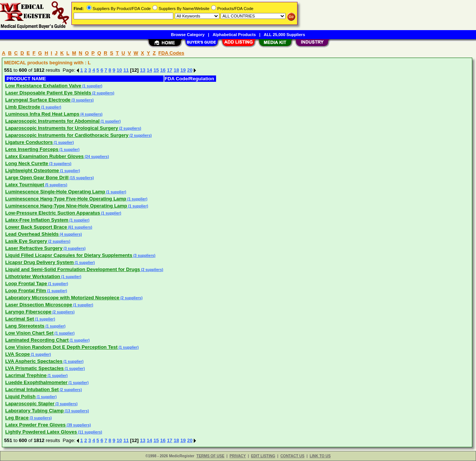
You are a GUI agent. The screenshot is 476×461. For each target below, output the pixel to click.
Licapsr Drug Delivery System (39, 262)
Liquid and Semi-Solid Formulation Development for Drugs (73, 269)
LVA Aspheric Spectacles (34, 361)
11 (126, 70)
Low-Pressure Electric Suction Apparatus (53, 213)
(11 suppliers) (90, 432)
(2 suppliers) (103, 93)
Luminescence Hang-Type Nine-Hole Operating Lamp (66, 206)
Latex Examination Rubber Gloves (44, 156)
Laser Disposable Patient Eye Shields (48, 93)
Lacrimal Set (20, 319)
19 (183, 70)
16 (163, 70)
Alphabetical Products (234, 35)
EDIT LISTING (263, 456)
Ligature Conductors (29, 142)
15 (156, 70)
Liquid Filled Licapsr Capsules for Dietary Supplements (69, 255)
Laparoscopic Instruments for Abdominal (52, 121)
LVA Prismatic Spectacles (34, 368)
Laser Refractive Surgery (34, 248)
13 (143, 70)
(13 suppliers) (76, 411)
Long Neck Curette (27, 163)
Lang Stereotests (25, 326)
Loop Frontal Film (26, 291)
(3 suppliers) (82, 100)
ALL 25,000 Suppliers (284, 35)
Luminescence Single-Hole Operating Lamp (55, 192)
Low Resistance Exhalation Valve (43, 86)
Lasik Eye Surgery (26, 241)
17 (170, 70)
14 (149, 70)
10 (119, 70)
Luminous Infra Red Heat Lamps (42, 114)
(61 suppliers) (80, 227)
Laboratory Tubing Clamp (34, 411)
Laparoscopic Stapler (30, 404)
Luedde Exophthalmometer (36, 382)
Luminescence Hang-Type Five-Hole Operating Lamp (66, 199)
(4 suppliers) (91, 114)
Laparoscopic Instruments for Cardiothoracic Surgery (67, 135)
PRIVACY (238, 456)
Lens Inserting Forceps (32, 149)
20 (190, 70)
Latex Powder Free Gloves (36, 425)
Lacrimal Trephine (26, 375)
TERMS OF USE (210, 456)
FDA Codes (171, 53)
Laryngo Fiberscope (28, 312)
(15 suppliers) (81, 178)
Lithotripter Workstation (33, 276)
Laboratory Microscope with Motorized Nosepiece (62, 298)
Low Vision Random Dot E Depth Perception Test (61, 347)
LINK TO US (320, 456)
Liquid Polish (20, 396)
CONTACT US (292, 456)
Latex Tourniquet (25, 185)
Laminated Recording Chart (37, 340)
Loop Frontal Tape (26, 283)
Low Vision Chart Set (29, 333)
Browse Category (188, 35)
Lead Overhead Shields (32, 234)
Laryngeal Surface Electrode (38, 100)
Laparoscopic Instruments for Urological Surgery (62, 128)
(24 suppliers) (96, 157)
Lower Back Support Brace (36, 227)
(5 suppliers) (55, 185)
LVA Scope (17, 354)
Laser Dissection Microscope (39, 305)
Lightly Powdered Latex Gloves (41, 432)
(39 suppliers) (78, 425)
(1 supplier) (92, 86)
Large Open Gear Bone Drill (37, 178)
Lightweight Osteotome (32, 170)
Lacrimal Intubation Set (32, 389)
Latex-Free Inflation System (37, 220)
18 (176, 70)
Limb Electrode (23, 107)
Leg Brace (17, 418)
